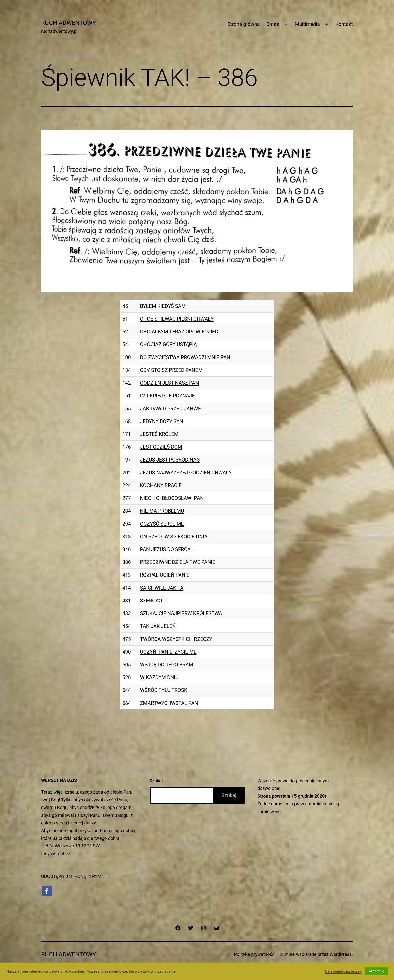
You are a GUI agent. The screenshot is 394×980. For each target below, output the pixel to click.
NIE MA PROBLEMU (162, 511)
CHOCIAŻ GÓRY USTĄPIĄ (169, 344)
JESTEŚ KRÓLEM (159, 434)
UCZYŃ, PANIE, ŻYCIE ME (168, 652)
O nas (273, 24)
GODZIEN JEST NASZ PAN (170, 383)
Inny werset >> (56, 854)
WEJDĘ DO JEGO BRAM (167, 665)
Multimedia (307, 24)
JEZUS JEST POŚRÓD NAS (170, 460)
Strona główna (243, 24)
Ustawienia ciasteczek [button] (343, 971)
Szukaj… (158, 781)
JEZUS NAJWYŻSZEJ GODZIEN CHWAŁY (186, 473)
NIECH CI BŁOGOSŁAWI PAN (172, 498)
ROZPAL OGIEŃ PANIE (165, 575)
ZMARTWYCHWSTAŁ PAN (169, 703)
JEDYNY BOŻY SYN (162, 421)
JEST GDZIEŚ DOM (161, 447)
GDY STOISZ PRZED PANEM (171, 370)
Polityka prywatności (255, 954)
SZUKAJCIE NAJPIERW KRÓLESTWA (181, 613)
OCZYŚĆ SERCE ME (162, 524)
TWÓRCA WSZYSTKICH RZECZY (176, 639)
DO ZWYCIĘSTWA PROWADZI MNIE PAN (185, 357)
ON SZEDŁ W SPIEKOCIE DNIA (174, 537)
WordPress (341, 954)
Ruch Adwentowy (69, 23)
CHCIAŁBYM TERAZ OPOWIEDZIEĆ (179, 332)
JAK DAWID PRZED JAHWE (171, 409)
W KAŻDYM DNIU (159, 677)
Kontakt (344, 24)
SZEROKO (151, 601)
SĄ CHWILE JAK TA (162, 588)
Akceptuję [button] (376, 971)
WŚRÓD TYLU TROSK (164, 690)
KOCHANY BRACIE (161, 485)
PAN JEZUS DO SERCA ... (168, 549)
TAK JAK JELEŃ (158, 626)
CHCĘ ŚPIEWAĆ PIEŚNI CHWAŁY (177, 319)
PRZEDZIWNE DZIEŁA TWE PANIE (178, 562)
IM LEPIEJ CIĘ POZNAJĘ (168, 396)
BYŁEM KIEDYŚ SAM (163, 306)
